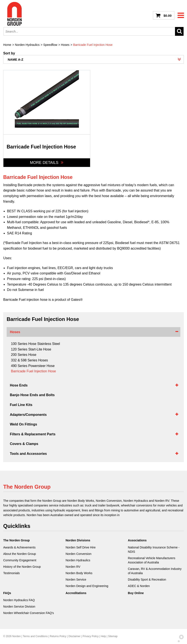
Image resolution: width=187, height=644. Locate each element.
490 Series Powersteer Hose (33, 366)
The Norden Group (17, 540)
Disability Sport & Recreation (147, 580)
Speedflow (50, 45)
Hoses (65, 45)
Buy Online (136, 593)
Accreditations (76, 593)
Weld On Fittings (23, 424)
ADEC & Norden (139, 586)
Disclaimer (74, 636)
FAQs (7, 593)
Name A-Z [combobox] (16, 59)
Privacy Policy (91, 636)
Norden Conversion (79, 554)
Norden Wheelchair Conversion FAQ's (29, 613)
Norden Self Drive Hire (81, 547)
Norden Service (76, 580)
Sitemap (113, 636)
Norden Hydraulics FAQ (19, 600)
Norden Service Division (19, 607)
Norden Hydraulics (27, 45)
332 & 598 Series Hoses (29, 360)
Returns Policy (58, 636)
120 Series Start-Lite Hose (31, 349)
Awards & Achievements (19, 547)
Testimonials (11, 573)
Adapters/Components (28, 415)
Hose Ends (19, 385)
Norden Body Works (79, 573)
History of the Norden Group (22, 567)
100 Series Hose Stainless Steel (35, 344)
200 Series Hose (24, 355)
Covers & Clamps (24, 444)
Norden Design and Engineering (87, 586)
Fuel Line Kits (21, 405)
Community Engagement (20, 560)
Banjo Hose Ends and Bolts (32, 395)
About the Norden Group (20, 554)
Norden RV (73, 567)
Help (103, 636)
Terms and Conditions (35, 636)
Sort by (9, 53)
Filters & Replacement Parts (33, 434)
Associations (137, 540)
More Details (47, 162)
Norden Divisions (78, 540)
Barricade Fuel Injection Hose (93, 45)
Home (7, 45)
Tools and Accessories (28, 454)
